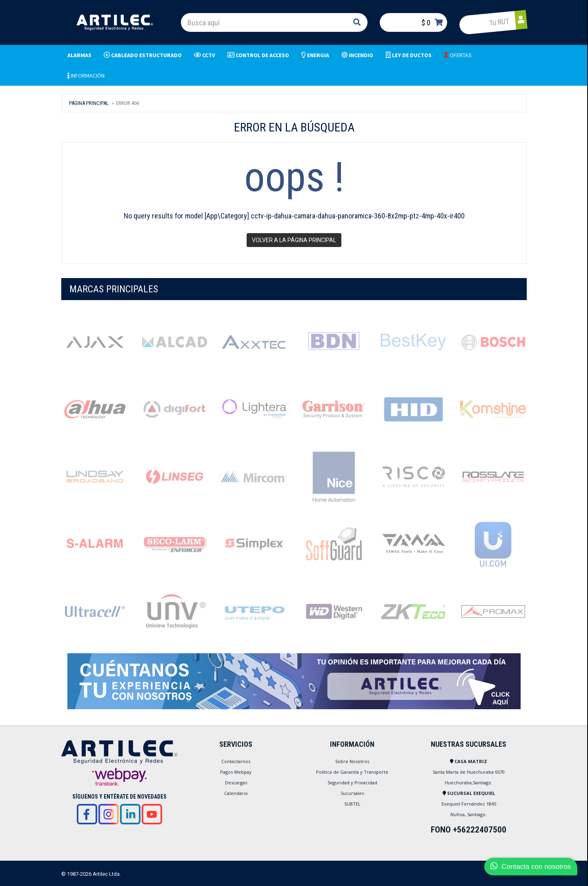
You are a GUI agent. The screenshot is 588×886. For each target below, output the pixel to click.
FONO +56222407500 (469, 830)
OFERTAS (458, 55)
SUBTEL (352, 804)
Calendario (236, 793)
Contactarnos (236, 761)
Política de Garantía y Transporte (352, 772)
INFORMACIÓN (86, 76)
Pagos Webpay (236, 772)
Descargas (236, 782)
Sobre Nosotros (352, 761)
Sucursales (352, 793)
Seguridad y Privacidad (352, 782)
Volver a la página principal (294, 240)
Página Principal (89, 103)
